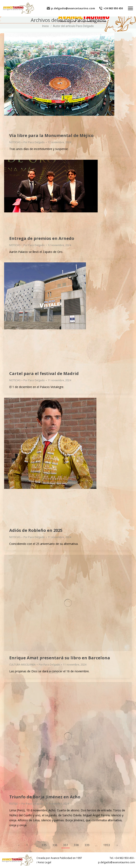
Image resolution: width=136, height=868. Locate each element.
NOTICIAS (15, 142)
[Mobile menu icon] (130, 8)
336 (55, 845)
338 (76, 845)
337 (66, 845)
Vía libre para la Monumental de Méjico (51, 135)
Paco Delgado (90, 20)
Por (34, 142)
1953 (107, 845)
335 (44, 845)
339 (87, 845)
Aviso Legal (45, 862)
